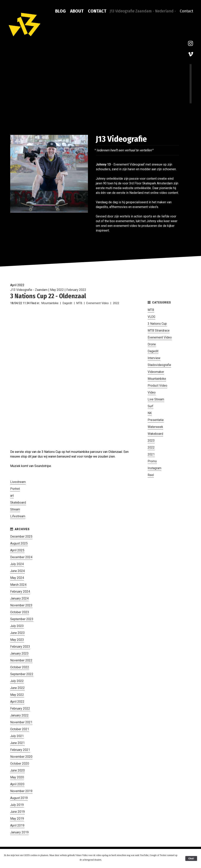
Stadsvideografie (159, 365)
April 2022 (17, 702)
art (12, 496)
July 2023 (17, 626)
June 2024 (17, 571)
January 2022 (19, 715)
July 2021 (17, 736)
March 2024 (18, 585)
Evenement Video (98, 303)
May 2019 (17, 819)
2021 (151, 454)
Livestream (18, 482)
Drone (152, 344)
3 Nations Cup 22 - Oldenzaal (48, 296)
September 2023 (22, 619)
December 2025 (21, 537)
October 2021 (20, 729)
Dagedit (67, 303)
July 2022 (17, 681)
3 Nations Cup (157, 324)
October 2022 (20, 667)
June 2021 (17, 743)
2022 (116, 303)
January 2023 (19, 653)
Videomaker (156, 372)
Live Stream (156, 399)
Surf (150, 406)
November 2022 (21, 660)
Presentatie (156, 420)
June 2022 (17, 688)
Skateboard (18, 503)
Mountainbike (50, 303)
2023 (151, 441)
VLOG (151, 317)
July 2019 (17, 805)
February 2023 (20, 647)
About (77, 11)
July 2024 (17, 564)
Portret (15, 489)
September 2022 (22, 674)
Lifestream (18, 516)
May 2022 (57, 290)
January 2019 (19, 832)
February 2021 (20, 750)
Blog (60, 11)
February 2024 (20, 592)
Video (152, 392)
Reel (151, 475)
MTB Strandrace (159, 331)
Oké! (191, 858)
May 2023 (17, 640)
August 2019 (19, 798)
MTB (79, 303)
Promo (152, 461)
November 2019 (21, 791)
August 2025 (19, 543)
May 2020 (17, 777)
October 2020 (20, 764)
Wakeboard (155, 434)
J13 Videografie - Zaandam (29, 290)
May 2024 (17, 578)
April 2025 (17, 550)
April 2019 (17, 825)
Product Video (157, 386)
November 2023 (21, 605)
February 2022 (76, 290)
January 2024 (19, 598)
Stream (15, 509)
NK (150, 413)
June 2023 (17, 633)
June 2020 (17, 770)
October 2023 (20, 612)
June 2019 (17, 812)
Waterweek (155, 427)
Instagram (154, 468)
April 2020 (17, 784)
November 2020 (21, 757)
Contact (97, 11)
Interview (154, 358)
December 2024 (21, 557)
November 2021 (21, 722)
